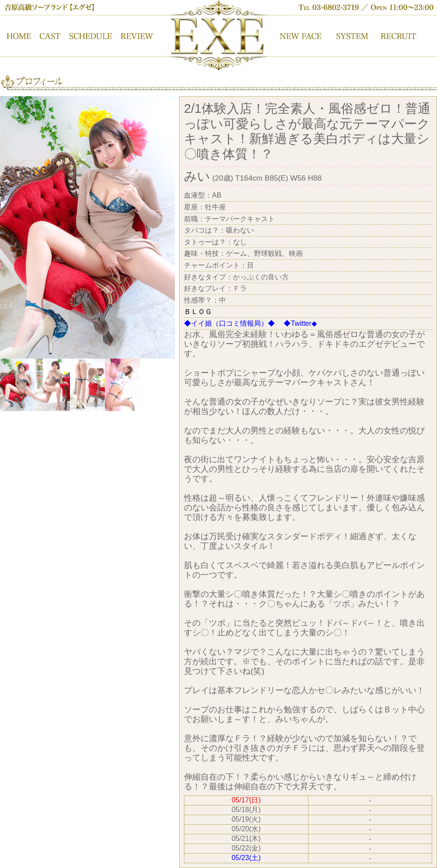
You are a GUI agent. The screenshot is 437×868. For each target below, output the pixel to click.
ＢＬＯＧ (198, 312)
